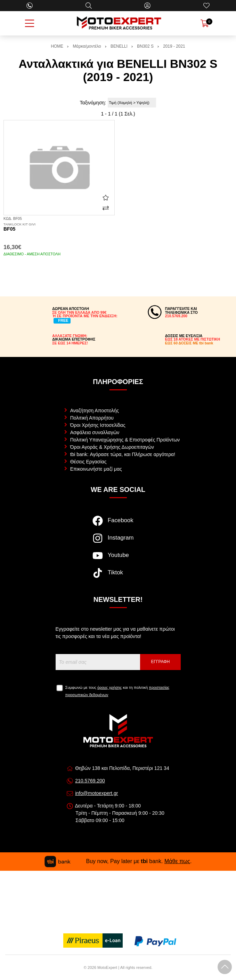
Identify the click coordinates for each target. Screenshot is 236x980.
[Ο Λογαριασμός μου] (147, 6)
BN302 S (145, 46)
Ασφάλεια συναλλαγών (95, 432)
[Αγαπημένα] (206, 6)
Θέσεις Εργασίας (88, 462)
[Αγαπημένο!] (106, 198)
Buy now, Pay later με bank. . (118, 861)
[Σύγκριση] (106, 208)
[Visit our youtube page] (118, 559)
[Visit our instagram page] (118, 542)
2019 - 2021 (174, 46)
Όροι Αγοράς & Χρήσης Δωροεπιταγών (112, 447)
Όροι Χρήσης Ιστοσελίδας (98, 425)
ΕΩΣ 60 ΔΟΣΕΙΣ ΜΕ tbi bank (189, 343)
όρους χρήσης (109, 687)
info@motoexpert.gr (96, 793)
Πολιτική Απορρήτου (92, 418)
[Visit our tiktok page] (118, 576)
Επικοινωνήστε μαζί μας (96, 469)
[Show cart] (205, 23)
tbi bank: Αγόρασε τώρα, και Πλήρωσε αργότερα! (123, 454)
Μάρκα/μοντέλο (87, 46)
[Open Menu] (30, 23)
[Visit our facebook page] (118, 524)
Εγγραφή (161, 662)
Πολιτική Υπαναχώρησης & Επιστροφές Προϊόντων (125, 440)
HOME (57, 46)
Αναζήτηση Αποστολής (95, 411)
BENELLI (119, 46)
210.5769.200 (90, 781)
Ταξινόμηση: (93, 103)
